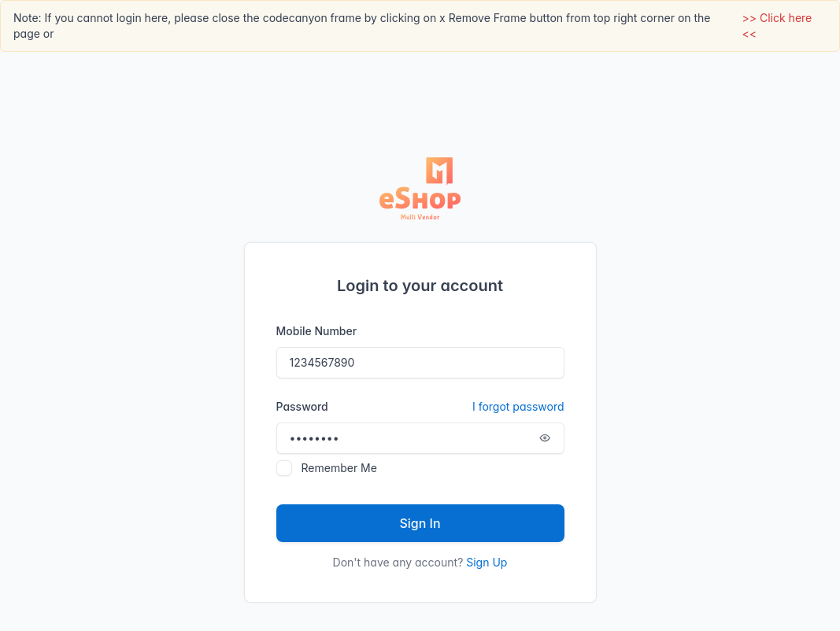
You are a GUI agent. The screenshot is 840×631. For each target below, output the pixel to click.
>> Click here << (777, 26)
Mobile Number (317, 331)
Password (420, 407)
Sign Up (487, 562)
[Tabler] (420, 189)
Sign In (420, 523)
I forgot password (518, 406)
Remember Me (339, 468)
